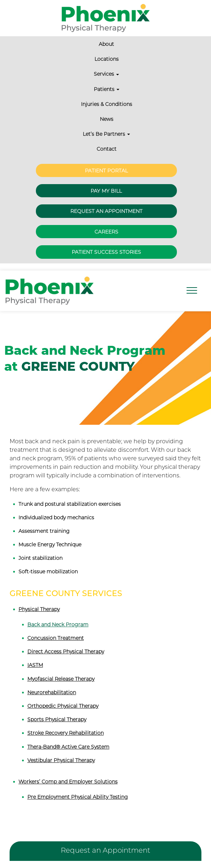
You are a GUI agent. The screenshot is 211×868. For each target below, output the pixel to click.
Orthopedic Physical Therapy (63, 706)
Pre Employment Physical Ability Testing (78, 797)
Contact (107, 149)
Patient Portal (106, 171)
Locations (107, 59)
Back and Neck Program (58, 625)
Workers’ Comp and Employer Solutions (68, 782)
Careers (106, 232)
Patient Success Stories (106, 252)
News (107, 119)
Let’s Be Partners (106, 134)
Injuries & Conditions (107, 104)
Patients (107, 89)
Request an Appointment (106, 211)
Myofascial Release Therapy (61, 679)
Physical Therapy (39, 609)
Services (106, 74)
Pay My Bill (106, 191)
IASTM (35, 665)
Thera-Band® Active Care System (68, 747)
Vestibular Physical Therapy (61, 760)
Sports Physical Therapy (57, 719)
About (106, 44)
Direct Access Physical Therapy (66, 652)
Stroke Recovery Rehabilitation (66, 733)
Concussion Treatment (56, 638)
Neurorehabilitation (52, 692)
